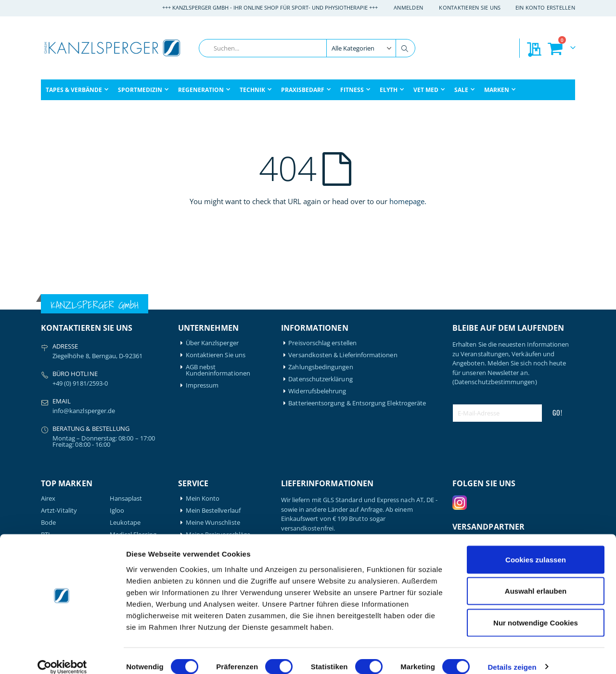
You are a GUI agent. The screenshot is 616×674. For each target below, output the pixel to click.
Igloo (117, 511)
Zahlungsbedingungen (321, 367)
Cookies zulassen (536, 548)
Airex (48, 499)
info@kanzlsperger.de (84, 411)
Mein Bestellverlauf (213, 511)
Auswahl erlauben (536, 579)
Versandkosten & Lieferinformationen (343, 355)
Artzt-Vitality (59, 511)
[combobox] (307, 48)
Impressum (202, 385)
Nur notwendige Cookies (536, 611)
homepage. (408, 201)
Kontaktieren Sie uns (470, 7)
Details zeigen (512, 655)
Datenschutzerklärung (320, 379)
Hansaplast (126, 499)
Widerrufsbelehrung (317, 391)
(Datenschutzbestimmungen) (495, 382)
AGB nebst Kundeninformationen (218, 370)
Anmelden (408, 7)
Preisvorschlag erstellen (322, 343)
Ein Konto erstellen (545, 7)
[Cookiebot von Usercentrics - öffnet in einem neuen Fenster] (62, 655)
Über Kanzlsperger (212, 343)
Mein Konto (203, 499)
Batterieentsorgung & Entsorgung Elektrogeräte (357, 403)
